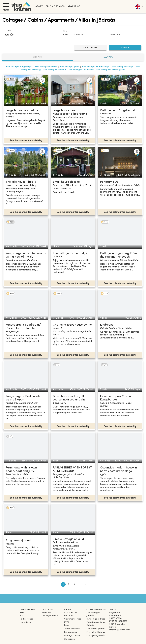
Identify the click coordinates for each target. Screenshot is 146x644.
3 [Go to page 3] (74, 584)
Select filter (90, 48)
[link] (96, 616)
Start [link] (39, 7)
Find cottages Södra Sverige (96, 67)
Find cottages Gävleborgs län (111, 70)
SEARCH (125, 48)
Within (65, 31)
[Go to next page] (80, 584)
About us (68, 616)
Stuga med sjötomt (18, 541)
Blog (66, 625)
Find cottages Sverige (123, 67)
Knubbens (107, 325)
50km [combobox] (65, 35)
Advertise (74, 7)
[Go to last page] (85, 584)
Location (8, 31)
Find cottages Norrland (55, 70)
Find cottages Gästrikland (81, 70)
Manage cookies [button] (72, 636)
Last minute (25, 622)
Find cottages (55, 7)
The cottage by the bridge (70, 253)
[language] (139, 6)
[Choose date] (90, 35)
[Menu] (6, 5)
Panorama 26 (109, 182)
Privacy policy (71, 632)
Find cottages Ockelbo (46, 67)
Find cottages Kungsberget (19, 67)
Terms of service (72, 629)
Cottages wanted (51, 616)
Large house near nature (22, 111)
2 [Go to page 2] (69, 584)
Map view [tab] (108, 57)
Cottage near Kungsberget (118, 111)
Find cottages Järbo (70, 67)
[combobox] (30, 35)
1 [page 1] (63, 584)
